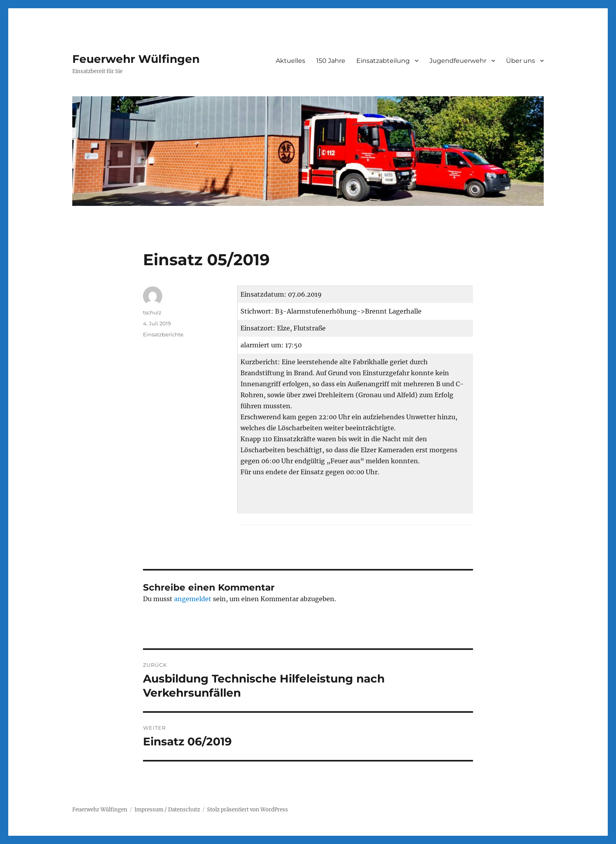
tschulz (152, 312)
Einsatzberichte (163, 334)
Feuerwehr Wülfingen (136, 59)
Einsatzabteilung (383, 61)
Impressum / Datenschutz (167, 810)
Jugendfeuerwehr (458, 61)
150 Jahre (331, 61)
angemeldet (193, 599)
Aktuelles (291, 61)
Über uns (521, 61)
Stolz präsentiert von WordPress (247, 810)
